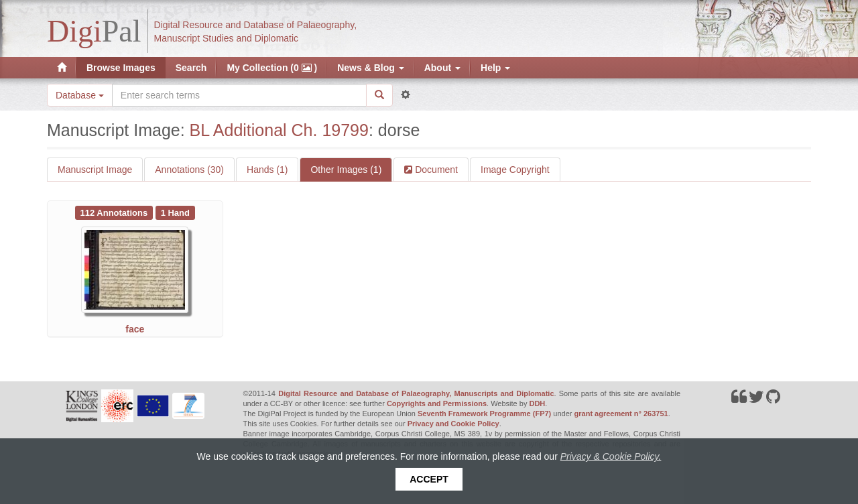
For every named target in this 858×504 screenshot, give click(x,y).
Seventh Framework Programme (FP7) (484, 414)
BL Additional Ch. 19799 (279, 130)
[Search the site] (239, 95)
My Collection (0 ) (272, 68)
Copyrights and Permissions (437, 403)
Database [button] (80, 95)
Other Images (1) (346, 170)
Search (191, 68)
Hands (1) (267, 170)
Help (495, 68)
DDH (537, 403)
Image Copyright (515, 170)
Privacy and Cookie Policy (453, 424)
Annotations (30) (189, 170)
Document (435, 170)
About (442, 68)
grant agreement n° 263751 (621, 414)
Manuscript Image (95, 170)
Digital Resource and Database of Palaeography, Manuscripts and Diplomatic (416, 393)
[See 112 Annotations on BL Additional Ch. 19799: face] (115, 212)
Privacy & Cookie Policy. (611, 456)
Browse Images (121, 68)
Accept (429, 479)
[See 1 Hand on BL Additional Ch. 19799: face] (175, 212)
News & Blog (370, 68)
